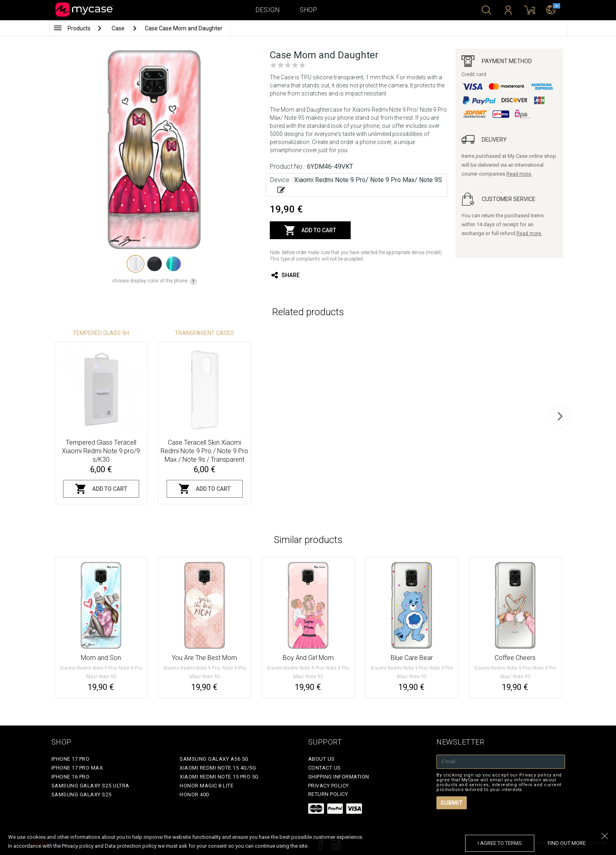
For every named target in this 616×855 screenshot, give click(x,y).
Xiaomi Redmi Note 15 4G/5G (218, 768)
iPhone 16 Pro (71, 777)
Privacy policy (329, 786)
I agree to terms (500, 843)
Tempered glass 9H (101, 333)
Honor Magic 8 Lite (206, 786)
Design (268, 10)
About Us (322, 759)
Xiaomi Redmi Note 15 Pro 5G (219, 777)
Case (119, 28)
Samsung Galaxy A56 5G (214, 759)
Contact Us (325, 768)
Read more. (519, 174)
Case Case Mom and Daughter (184, 28)
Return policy (328, 794)
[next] (560, 417)
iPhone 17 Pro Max (77, 768)
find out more (567, 843)
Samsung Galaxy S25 (81, 795)
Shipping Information (339, 777)
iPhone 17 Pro (71, 759)
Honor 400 (194, 795)
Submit (452, 803)
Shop (308, 10)
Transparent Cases (204, 333)
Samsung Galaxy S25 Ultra (90, 786)
